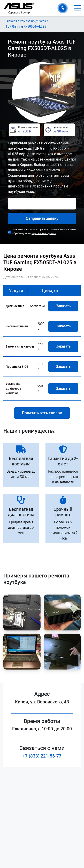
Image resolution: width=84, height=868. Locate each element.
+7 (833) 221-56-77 (42, 756)
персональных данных (44, 233)
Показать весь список (42, 413)
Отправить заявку (42, 218)
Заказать (63, 306)
